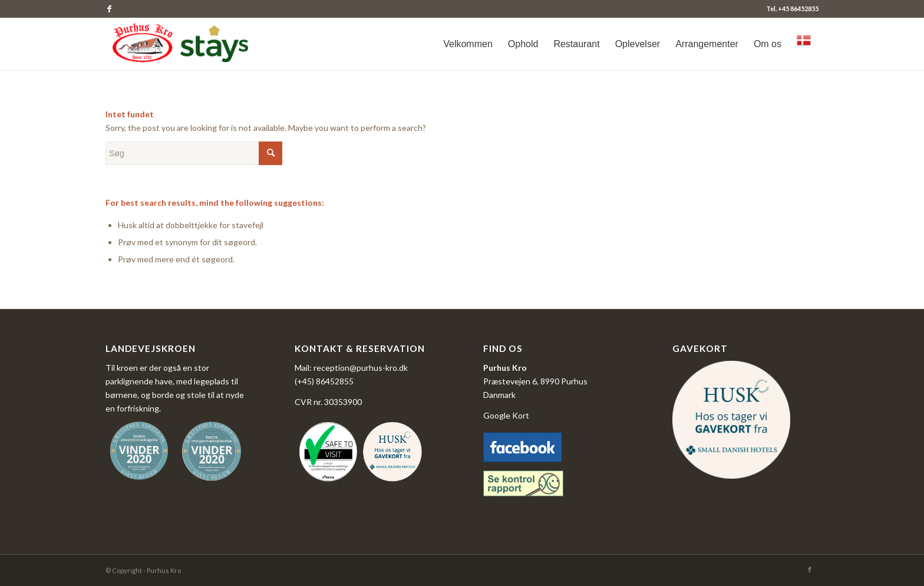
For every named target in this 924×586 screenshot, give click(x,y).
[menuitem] (468, 44)
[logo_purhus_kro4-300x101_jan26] (182, 44)
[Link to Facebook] (109, 9)
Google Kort (506, 415)
